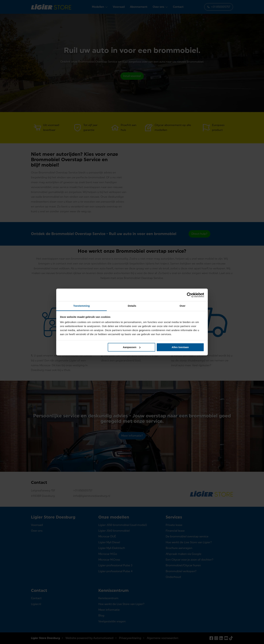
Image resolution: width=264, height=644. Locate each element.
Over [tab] (183, 306)
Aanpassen (132, 347)
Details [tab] (132, 306)
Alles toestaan (180, 347)
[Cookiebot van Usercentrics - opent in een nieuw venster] (189, 295)
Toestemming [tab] (81, 306)
